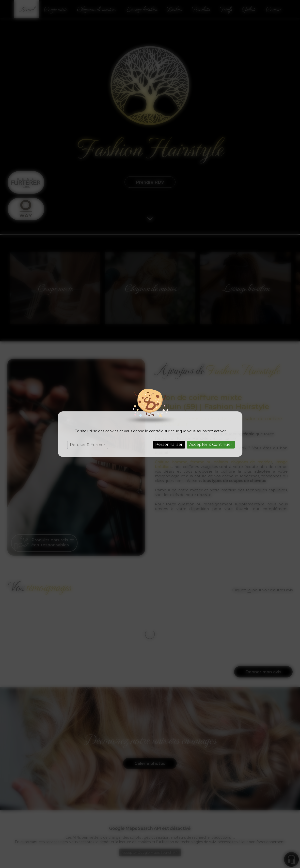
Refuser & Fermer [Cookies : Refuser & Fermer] (88, 445)
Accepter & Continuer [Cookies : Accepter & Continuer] (211, 444)
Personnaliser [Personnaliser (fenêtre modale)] (169, 444)
